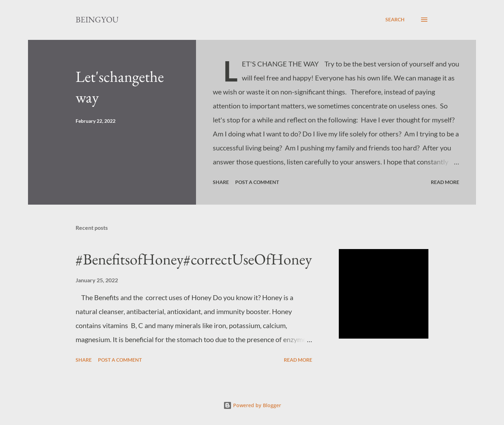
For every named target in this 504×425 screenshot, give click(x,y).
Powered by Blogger (252, 405)
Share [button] (221, 182)
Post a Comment (257, 182)
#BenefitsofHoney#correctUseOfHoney (194, 259)
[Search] (395, 20)
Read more (445, 182)
